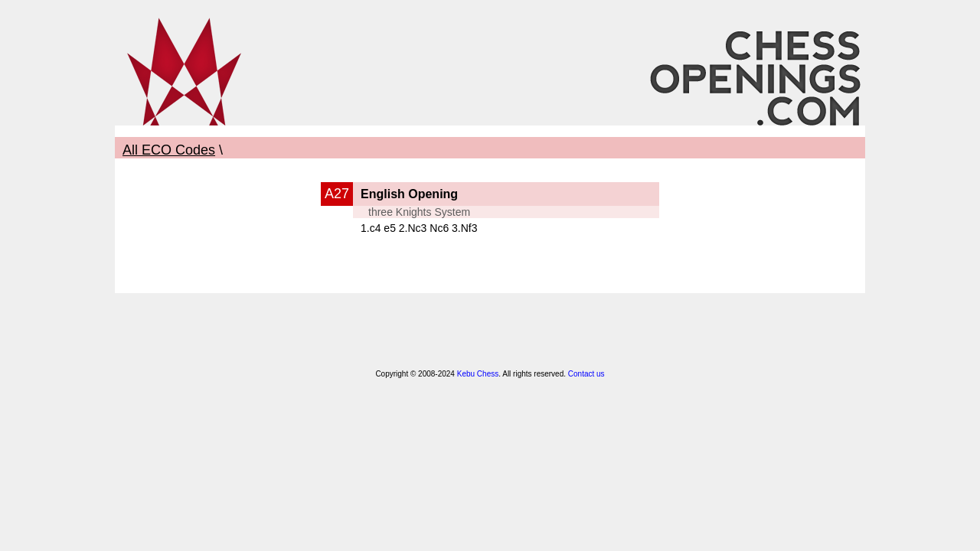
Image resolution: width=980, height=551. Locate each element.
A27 (337, 194)
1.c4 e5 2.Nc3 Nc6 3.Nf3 (419, 228)
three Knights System (419, 212)
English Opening (409, 194)
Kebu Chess (478, 374)
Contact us (586, 374)
